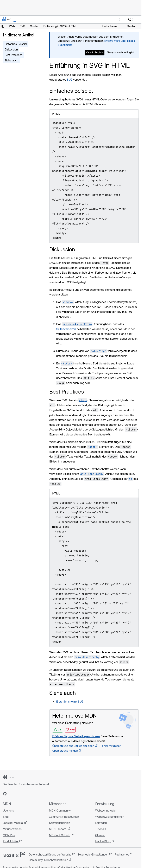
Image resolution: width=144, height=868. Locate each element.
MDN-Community (60, 811)
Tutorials (101, 829)
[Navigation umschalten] (137, 20)
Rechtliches (122, 854)
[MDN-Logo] (10, 777)
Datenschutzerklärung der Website (50, 854)
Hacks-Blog (103, 841)
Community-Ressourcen (64, 817)
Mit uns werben (12, 829)
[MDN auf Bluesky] (11, 794)
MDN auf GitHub (60, 835)
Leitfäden (101, 823)
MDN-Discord (58, 829)
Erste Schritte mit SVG (70, 702)
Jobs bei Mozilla (13, 823)
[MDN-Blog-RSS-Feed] (29, 794)
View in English (94, 52)
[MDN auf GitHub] (5, 794)
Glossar (100, 835)
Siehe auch (11, 60)
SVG (70, 80)
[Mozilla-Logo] (14, 854)
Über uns (8, 811)
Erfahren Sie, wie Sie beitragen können (76, 736)
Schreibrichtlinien (60, 823)
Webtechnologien (106, 811)
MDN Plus (9, 835)
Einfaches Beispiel (16, 44)
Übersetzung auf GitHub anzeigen (73, 746)
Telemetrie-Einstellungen (93, 854)
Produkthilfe (11, 841)
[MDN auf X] (17, 794)
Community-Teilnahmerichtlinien (48, 860)
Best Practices (13, 55)
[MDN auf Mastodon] (23, 794)
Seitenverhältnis (66, 329)
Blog (6, 817)
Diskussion (11, 49)
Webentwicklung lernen (110, 817)
